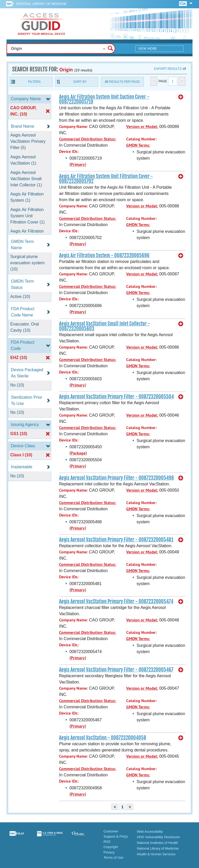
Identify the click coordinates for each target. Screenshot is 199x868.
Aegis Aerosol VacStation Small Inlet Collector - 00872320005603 (105, 326)
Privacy (109, 852)
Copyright (111, 847)
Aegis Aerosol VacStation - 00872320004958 (103, 738)
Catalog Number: (141, 139)
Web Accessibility (150, 832)
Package (78, 453)
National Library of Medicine (41, 4)
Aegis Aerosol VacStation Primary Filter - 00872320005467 (116, 670)
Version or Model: (142, 127)
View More (148, 49)
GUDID (41, 24)
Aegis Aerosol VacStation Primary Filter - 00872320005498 (116, 478)
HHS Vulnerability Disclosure (158, 837)
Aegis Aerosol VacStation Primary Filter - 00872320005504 (116, 397)
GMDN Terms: (138, 145)
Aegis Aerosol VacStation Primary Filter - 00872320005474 (116, 601)
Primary (78, 164)
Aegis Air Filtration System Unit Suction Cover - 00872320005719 (104, 99)
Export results (168, 69)
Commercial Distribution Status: (88, 139)
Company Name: (73, 127)
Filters (34, 82)
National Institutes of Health (157, 843)
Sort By (80, 82)
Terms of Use (113, 857)
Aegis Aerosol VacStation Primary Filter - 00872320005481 (116, 540)
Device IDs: (69, 151)
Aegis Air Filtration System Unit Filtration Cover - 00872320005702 (106, 179)
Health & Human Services (156, 854)
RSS (107, 842)
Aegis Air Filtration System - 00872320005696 (104, 255)
